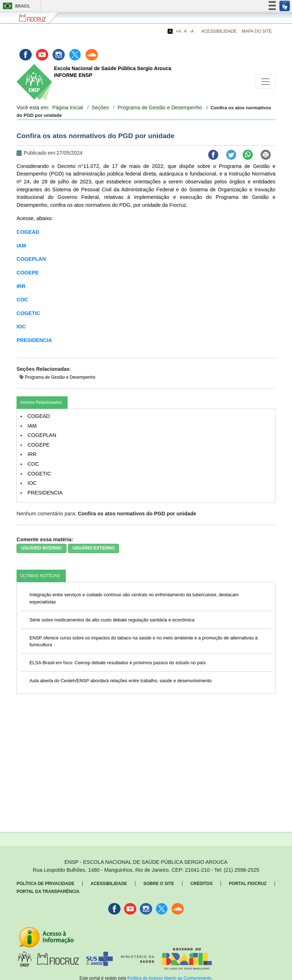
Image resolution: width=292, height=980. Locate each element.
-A (192, 31)
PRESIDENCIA (34, 340)
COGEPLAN (31, 259)
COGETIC (28, 313)
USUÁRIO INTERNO (42, 548)
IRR (21, 286)
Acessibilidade (219, 31)
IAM (21, 246)
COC (22, 300)
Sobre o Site (159, 884)
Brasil (15, 6)
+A (178, 31)
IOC (21, 327)
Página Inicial (68, 108)
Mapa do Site (257, 31)
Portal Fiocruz (248, 884)
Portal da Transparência (48, 892)
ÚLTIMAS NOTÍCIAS (40, 576)
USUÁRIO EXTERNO (94, 548)
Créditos (201, 884)
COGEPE (28, 273)
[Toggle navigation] (265, 82)
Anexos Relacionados (41, 402)
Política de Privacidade (45, 884)
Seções (100, 108)
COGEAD (28, 232)
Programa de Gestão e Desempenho (160, 108)
